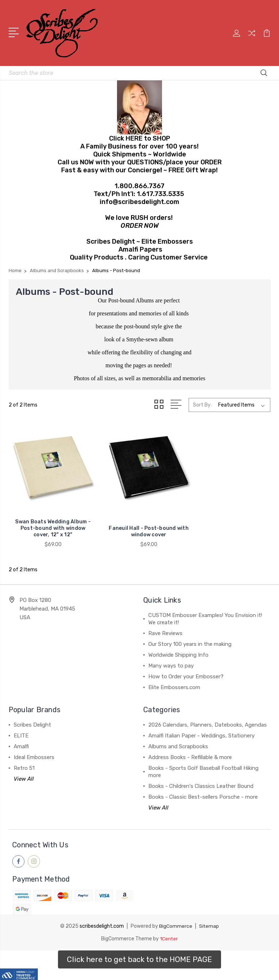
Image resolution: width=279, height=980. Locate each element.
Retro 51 (24, 762)
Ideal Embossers (34, 751)
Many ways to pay (171, 659)
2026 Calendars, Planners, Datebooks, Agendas (208, 718)
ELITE (21, 729)
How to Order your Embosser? (186, 670)
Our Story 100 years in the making (190, 638)
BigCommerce (176, 920)
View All (24, 772)
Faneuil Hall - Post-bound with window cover (139, 525)
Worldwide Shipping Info (178, 648)
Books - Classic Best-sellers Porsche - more (203, 790)
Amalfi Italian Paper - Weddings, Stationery (201, 729)
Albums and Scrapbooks (178, 740)
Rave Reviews (165, 627)
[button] (139, 953)
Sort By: (202, 405)
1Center (169, 932)
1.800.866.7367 (139, 186)
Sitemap (209, 920)
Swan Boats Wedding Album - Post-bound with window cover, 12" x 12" (50, 522)
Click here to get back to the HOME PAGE (139, 952)
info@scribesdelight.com (139, 202)
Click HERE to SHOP (140, 138)
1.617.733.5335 (160, 194)
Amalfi (21, 740)
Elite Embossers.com (174, 681)
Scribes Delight (32, 718)
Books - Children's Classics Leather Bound (201, 780)
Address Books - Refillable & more (190, 751)
